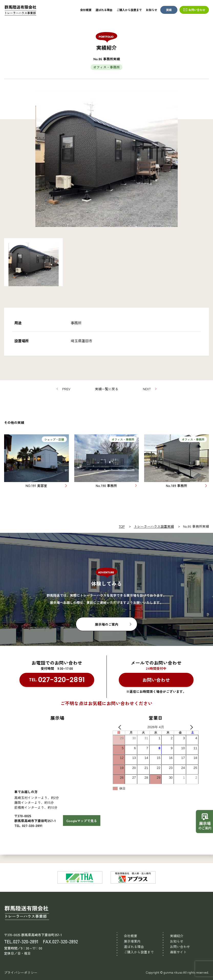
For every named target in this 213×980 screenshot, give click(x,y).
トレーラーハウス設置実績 (154, 526)
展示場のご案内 (107, 624)
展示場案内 (132, 941)
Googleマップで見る (82, 821)
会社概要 (86, 10)
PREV (66, 389)
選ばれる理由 (104, 10)
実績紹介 (177, 936)
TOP (122, 526)
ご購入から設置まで (129, 10)
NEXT (147, 389)
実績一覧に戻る (107, 389)
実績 (169, 10)
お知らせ (152, 10)
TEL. (57, 680)
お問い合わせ (197, 10)
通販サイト (178, 952)
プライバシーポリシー (21, 972)
